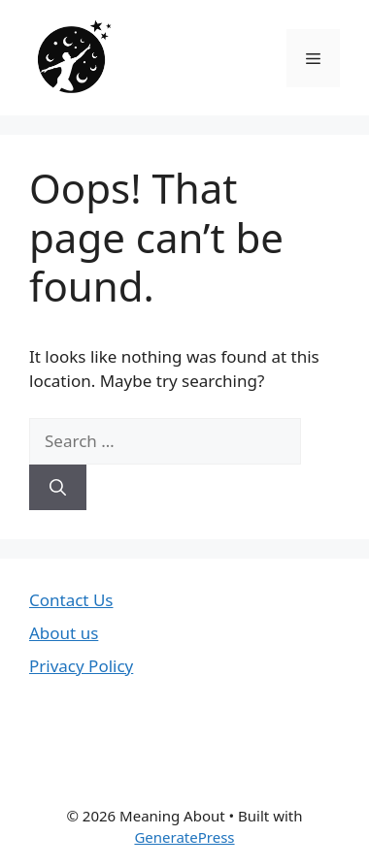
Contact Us (71, 600)
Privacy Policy (81, 666)
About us (64, 633)
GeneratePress (184, 837)
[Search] (58, 488)
